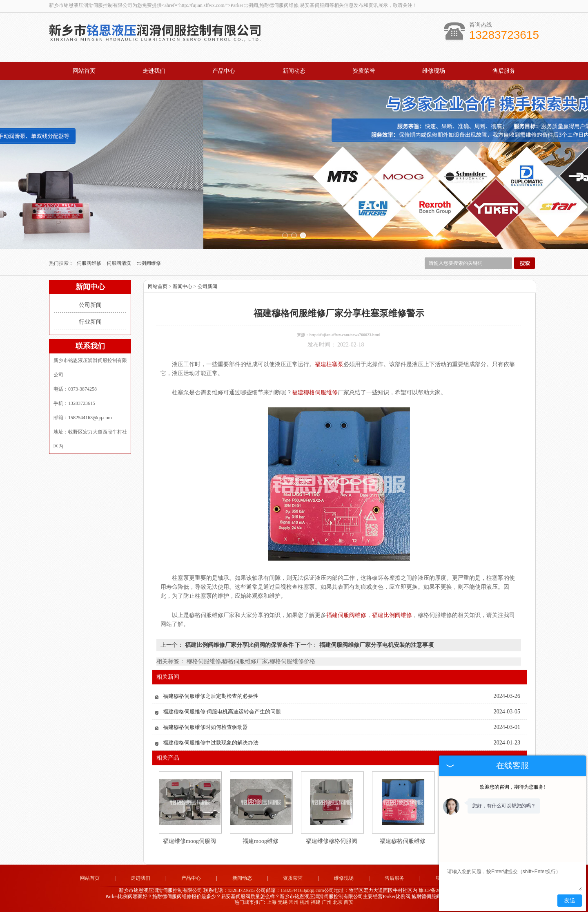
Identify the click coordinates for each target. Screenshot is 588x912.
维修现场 (434, 71)
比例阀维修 (149, 263)
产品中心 (224, 71)
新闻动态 (294, 71)
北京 (338, 902)
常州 (294, 902)
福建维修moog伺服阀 (189, 841)
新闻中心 (183, 286)
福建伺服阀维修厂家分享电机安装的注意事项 (376, 645)
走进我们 (154, 71)
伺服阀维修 (90, 263)
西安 (349, 902)
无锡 (283, 902)
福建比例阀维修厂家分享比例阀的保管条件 (239, 645)
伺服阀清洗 (119, 263)
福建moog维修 (261, 841)
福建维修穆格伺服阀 (332, 841)
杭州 (305, 902)
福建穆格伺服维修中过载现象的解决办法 (211, 743)
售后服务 (504, 71)
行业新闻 (90, 322)
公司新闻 (90, 305)
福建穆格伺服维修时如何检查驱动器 (205, 727)
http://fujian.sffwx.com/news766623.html (345, 335)
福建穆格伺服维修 (403, 841)
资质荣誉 (364, 71)
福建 (316, 902)
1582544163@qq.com (90, 418)
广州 (327, 902)
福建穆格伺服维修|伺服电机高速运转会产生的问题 (222, 712)
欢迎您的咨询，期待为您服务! (512, 787)
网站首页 (84, 71)
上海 (272, 902)
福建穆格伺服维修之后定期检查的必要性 (211, 696)
